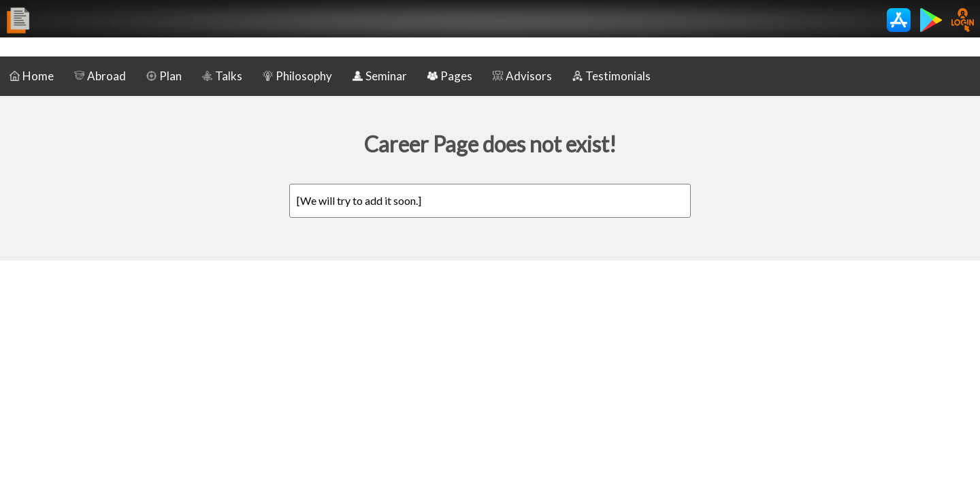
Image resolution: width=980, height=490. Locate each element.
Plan (164, 76)
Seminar (380, 76)
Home (32, 76)
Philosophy (297, 76)
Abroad (100, 76)
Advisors (522, 76)
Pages (450, 76)
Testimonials (611, 76)
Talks (222, 76)
